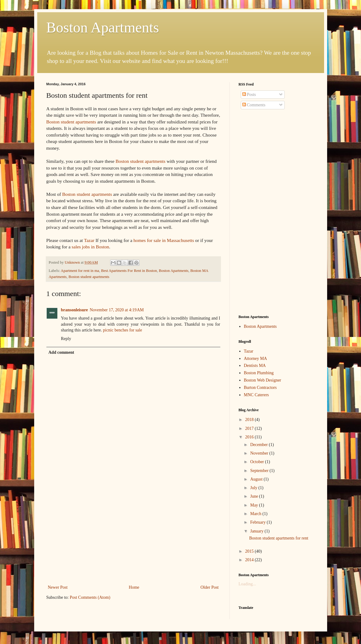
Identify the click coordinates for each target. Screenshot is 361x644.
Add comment (61, 352)
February (258, 522)
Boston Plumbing (259, 373)
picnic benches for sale (123, 330)
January (257, 531)
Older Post (210, 587)
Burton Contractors (260, 388)
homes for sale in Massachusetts (164, 240)
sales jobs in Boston (90, 247)
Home (134, 587)
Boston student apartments (71, 122)
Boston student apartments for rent (279, 538)
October (258, 462)
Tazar (89, 240)
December (260, 445)
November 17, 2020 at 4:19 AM (117, 310)
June (255, 496)
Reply (66, 339)
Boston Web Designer (262, 380)
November (260, 453)
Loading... (247, 584)
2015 (250, 551)
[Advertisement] (133, 538)
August (257, 479)
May (255, 505)
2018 (250, 420)
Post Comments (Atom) (90, 597)
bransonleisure (74, 310)
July (254, 488)
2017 (250, 428)
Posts (249, 95)
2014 (250, 560)
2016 (250, 437)
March (256, 514)
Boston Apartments (103, 27)
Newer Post (58, 587)
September (260, 471)
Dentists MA (255, 366)
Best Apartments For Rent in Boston (129, 271)
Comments (254, 105)
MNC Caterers (256, 395)
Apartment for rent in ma (80, 271)
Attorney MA (255, 359)
